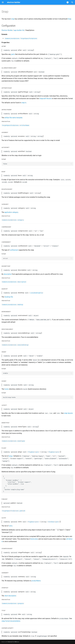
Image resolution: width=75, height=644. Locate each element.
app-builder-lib (19, 30)
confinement (14, 250)
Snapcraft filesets (46, 98)
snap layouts (68, 413)
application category (11, 212)
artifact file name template (13, 118)
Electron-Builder (7, 30)
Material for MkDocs (13, 642)
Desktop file (9, 297)
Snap (69, 19)
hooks (7, 389)
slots (11, 526)
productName (36, 581)
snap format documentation (11, 621)
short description (10, 596)
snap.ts (24, 103)
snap (13, 19)
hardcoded (34, 539)
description (8, 274)
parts (13, 54)
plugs (11, 456)
